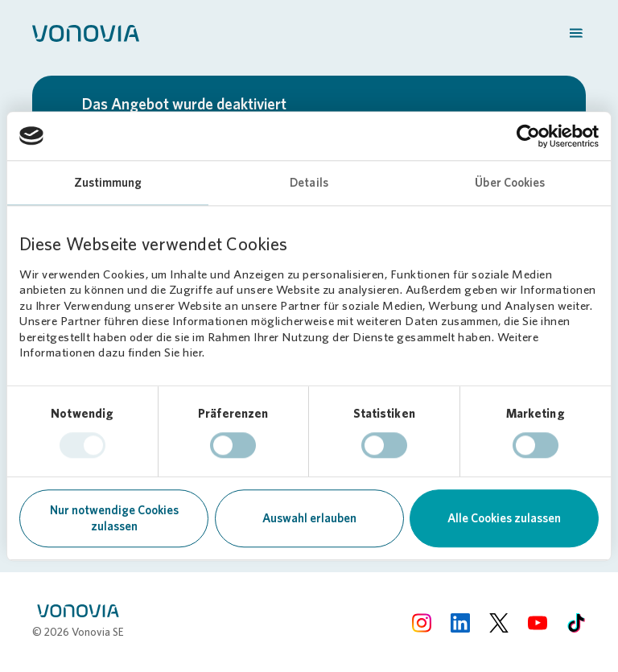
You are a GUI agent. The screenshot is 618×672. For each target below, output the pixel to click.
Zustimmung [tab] (108, 183)
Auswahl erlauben (309, 518)
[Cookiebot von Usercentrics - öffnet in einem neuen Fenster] (528, 136)
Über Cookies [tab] (510, 183)
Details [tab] (309, 183)
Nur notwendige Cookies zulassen (114, 518)
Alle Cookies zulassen (504, 518)
